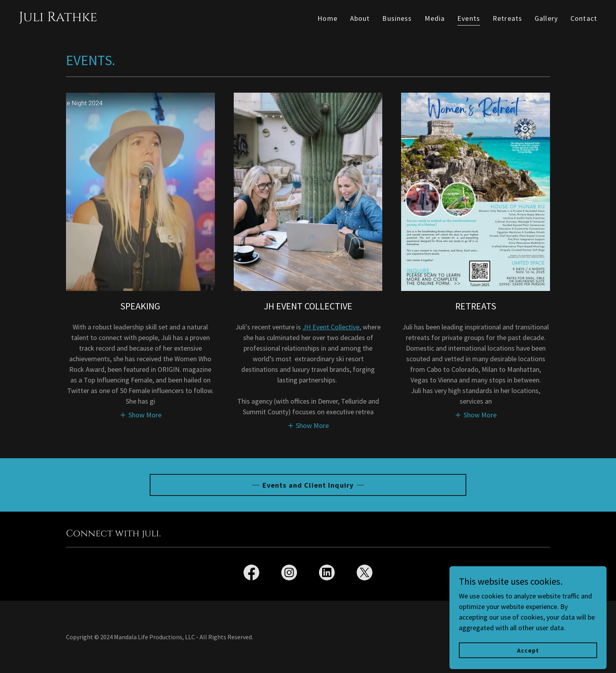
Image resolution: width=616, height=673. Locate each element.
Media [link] (435, 18)
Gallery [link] (546, 18)
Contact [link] (584, 18)
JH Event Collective (331, 327)
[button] (140, 414)
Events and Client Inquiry (308, 485)
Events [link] (469, 18)
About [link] (360, 18)
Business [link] (397, 18)
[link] (58, 19)
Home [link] (327, 18)
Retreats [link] (507, 18)
